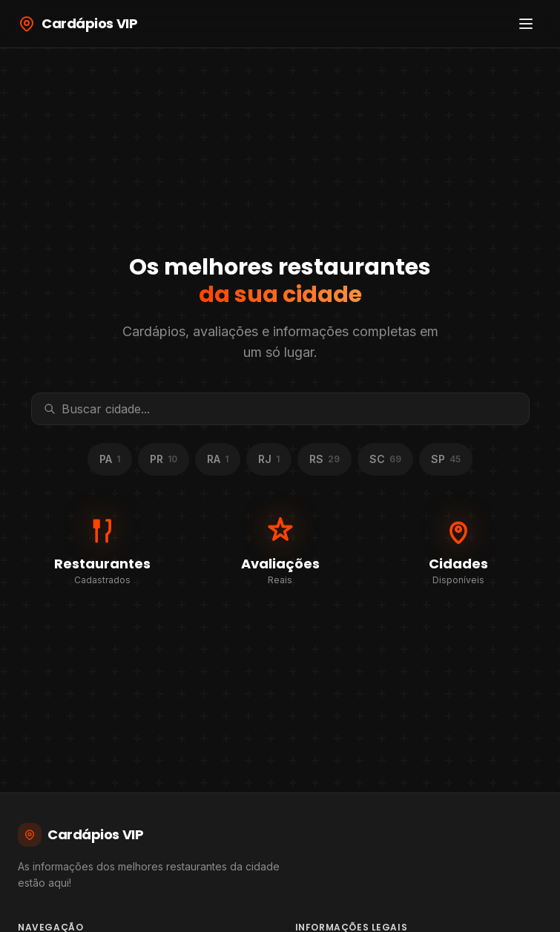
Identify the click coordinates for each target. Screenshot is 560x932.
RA (218, 459)
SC (385, 459)
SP (446, 459)
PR (164, 459)
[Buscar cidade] (289, 409)
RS (325, 459)
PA (110, 459)
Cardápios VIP (80, 835)
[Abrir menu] (526, 24)
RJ (269, 459)
